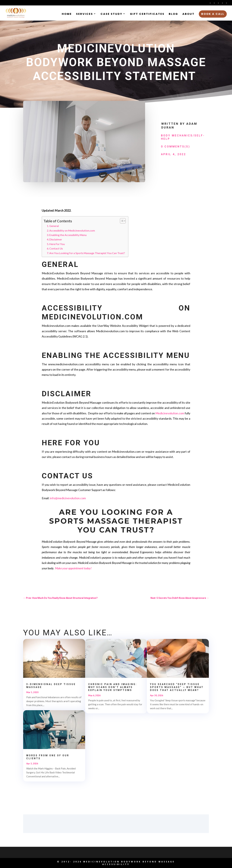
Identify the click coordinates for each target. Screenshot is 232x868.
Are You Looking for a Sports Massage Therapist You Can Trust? (87, 253)
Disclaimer (56, 239)
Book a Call (213, 14)
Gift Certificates (147, 14)
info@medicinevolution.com (68, 498)
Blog (173, 14)
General (54, 226)
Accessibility (116, 864)
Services (85, 14)
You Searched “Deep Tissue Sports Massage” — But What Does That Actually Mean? (177, 687)
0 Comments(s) (176, 147)
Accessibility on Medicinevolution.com (72, 230)
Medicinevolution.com (170, 413)
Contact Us (56, 248)
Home (67, 14)
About (188, 14)
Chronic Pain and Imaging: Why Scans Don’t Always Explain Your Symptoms (113, 687)
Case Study (111, 14)
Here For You (57, 244)
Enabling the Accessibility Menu (68, 235)
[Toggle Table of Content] (121, 221)
